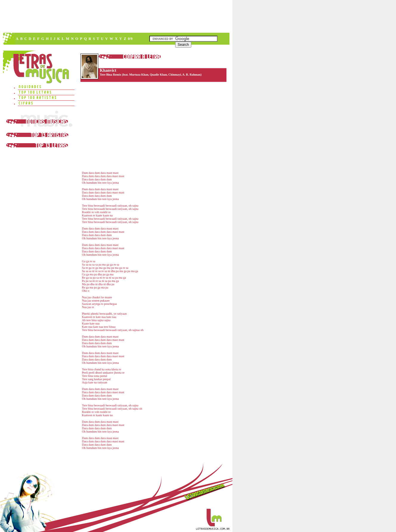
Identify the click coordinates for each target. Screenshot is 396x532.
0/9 (130, 39)
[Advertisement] (116, 16)
